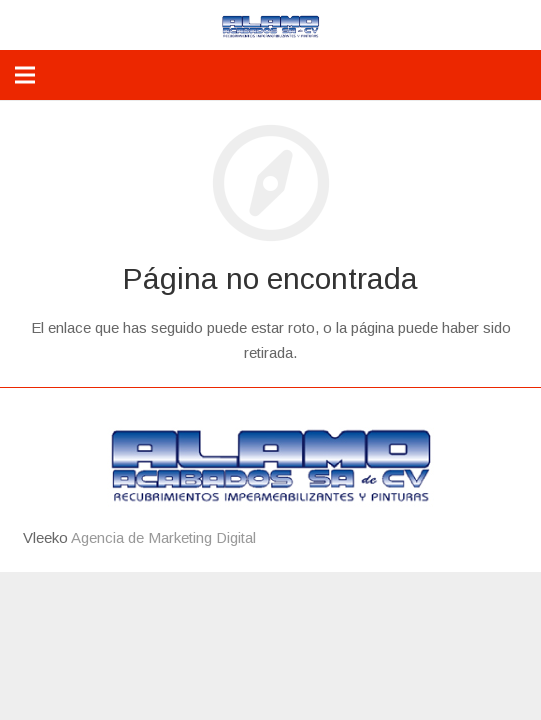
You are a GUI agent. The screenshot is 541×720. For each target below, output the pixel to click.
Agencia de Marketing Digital (163, 537)
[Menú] (25, 75)
